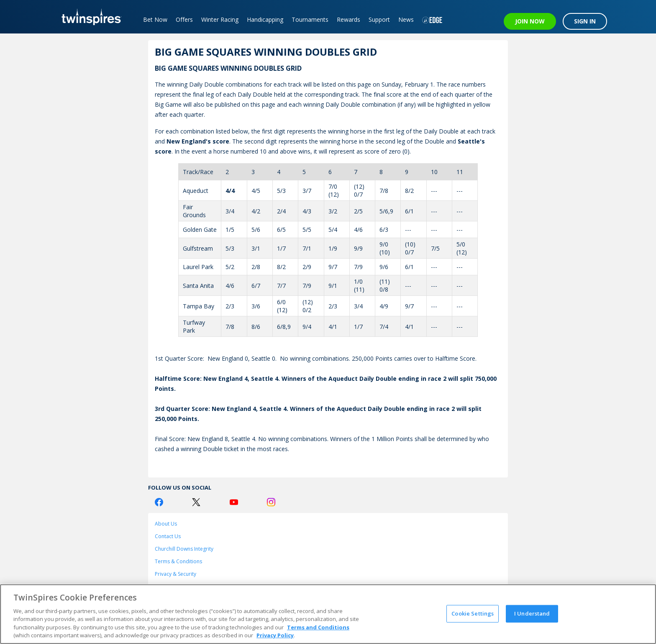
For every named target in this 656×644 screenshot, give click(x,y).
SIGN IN (585, 21)
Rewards (348, 19)
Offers (184, 19)
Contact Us (168, 536)
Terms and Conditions (318, 627)
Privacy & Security (176, 574)
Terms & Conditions (178, 561)
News (406, 19)
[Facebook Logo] (159, 502)
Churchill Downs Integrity (184, 549)
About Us (166, 524)
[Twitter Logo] (196, 502)
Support (379, 19)
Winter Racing (220, 19)
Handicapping (265, 19)
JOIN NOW (530, 21)
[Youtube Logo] (234, 502)
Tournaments (310, 19)
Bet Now (155, 19)
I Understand (532, 613)
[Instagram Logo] (271, 502)
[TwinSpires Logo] (88, 17)
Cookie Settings (473, 613)
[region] (328, 614)
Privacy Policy (275, 635)
